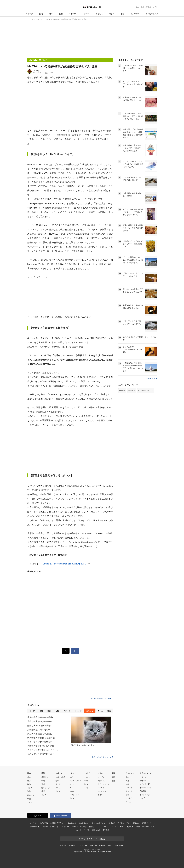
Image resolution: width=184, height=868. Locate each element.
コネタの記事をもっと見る (102, 698)
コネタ (86, 781)
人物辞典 (143, 791)
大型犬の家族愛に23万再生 (40, 734)
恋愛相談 (92, 827)
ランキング (135, 14)
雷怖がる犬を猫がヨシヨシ (40, 721)
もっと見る (151, 378)
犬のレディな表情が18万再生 (41, 754)
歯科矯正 (145, 827)
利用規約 (72, 846)
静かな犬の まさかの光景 (39, 726)
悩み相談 (83, 827)
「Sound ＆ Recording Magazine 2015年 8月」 (64, 564)
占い (99, 827)
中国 (29, 799)
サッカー (59, 784)
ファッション (74, 795)
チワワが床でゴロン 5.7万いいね (42, 750)
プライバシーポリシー (85, 846)
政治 (29, 784)
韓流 (43, 791)
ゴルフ (58, 788)
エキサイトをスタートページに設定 (92, 839)
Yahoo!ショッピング (146, 391)
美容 (153, 827)
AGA (88, 830)
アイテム (121, 823)
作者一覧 (143, 781)
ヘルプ (142, 798)
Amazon (122, 391)
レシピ (114, 827)
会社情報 (63, 846)
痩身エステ (96, 830)
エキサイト (154, 7)
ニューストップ (142, 7)
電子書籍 (106, 830)
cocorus (75, 827)
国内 (41, 14)
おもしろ (99, 14)
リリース (143, 777)
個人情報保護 (100, 846)
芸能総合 (45, 777)
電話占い (136, 823)
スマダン (101, 777)
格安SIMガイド (35, 827)
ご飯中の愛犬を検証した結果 (41, 746)
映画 (43, 781)
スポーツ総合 (60, 777)
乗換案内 (130, 827)
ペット (86, 788)
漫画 (122, 14)
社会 (29, 777)
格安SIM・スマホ (148, 823)
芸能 (61, 14)
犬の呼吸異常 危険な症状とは (41, 738)
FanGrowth (72, 823)
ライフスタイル (103, 784)
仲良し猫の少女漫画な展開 (40, 742)
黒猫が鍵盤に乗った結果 (39, 730)
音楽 (43, 784)
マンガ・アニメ (75, 781)
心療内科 (112, 823)
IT (70, 788)
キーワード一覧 (145, 788)
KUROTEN (44, 823)
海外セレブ (46, 788)
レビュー (73, 777)
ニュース (29, 14)
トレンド (86, 14)
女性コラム (102, 781)
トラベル (101, 788)
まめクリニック (84, 823)
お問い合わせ (119, 846)
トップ (32, 711)
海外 (51, 14)
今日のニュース (152, 14)
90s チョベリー (103, 791)
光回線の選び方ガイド (58, 823)
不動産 (138, 827)
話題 (113, 781)
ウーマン (106, 827)
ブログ (129, 823)
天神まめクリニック (99, 823)
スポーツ (72, 14)
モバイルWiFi (65, 827)
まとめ (30, 788)
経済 (29, 781)
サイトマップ (145, 795)
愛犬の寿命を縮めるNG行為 (40, 717)
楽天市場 (132, 391)
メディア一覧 (145, 784)
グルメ (72, 791)
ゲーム (72, 784)
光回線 (45, 827)
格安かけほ (54, 827)
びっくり (87, 777)
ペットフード (80, 830)
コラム (112, 14)
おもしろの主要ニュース (103, 757)
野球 (57, 781)
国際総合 (31, 795)
